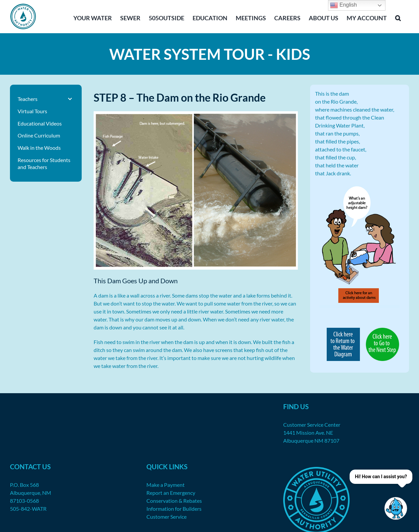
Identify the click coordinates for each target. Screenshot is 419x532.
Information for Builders (174, 509)
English (343, 5)
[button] (398, 17)
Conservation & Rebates (174, 501)
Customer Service (167, 517)
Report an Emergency (171, 493)
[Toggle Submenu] (70, 99)
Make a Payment (166, 485)
